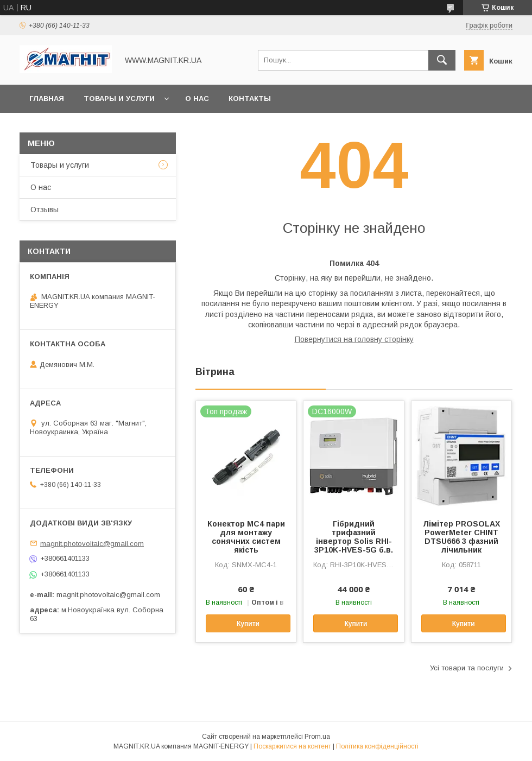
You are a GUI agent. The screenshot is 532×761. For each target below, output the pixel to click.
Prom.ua (317, 737)
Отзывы (45, 210)
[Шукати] (442, 60)
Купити (248, 624)
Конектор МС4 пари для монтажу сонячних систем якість (246, 537)
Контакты (250, 99)
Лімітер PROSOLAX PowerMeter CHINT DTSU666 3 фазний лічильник (461, 537)
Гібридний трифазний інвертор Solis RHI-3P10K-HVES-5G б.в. (354, 537)
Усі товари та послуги (467, 668)
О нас (197, 99)
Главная (47, 99)
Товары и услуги (119, 99)
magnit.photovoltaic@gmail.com (92, 543)
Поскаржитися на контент (292, 746)
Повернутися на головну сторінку (354, 339)
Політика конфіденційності (377, 746)
